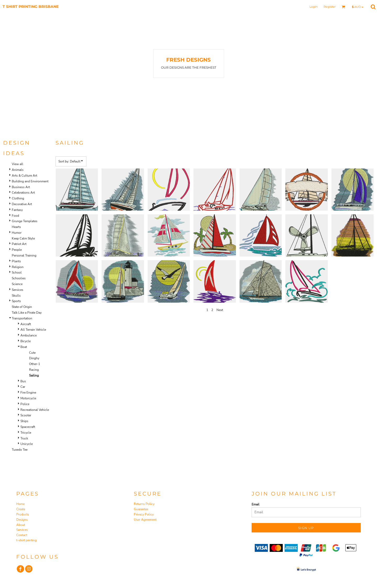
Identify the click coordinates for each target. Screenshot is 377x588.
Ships (24, 421)
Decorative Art (22, 204)
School (17, 273)
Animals (18, 170)
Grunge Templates (25, 221)
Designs (22, 520)
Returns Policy (144, 504)
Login (314, 7)
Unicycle (27, 444)
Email (256, 504)
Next (220, 310)
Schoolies (19, 278)
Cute (32, 353)
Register (330, 7)
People (17, 250)
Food (15, 216)
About (21, 525)
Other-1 (35, 364)
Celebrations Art (23, 193)
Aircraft (26, 324)
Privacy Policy (144, 514)
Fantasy (17, 210)
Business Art (21, 187)
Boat (24, 347)
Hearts (16, 227)
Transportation (22, 318)
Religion (18, 267)
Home (20, 504)
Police (25, 404)
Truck (24, 438)
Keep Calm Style (23, 238)
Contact (22, 535)
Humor (17, 233)
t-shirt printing (26, 540)
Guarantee (141, 509)
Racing (34, 370)
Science (17, 284)
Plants (16, 261)
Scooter (26, 415)
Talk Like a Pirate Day (27, 313)
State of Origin (22, 307)
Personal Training (24, 255)
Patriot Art (19, 244)
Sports (16, 301)
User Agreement (145, 520)
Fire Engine (28, 393)
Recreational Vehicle (35, 410)
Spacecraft (28, 427)
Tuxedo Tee (20, 450)
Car (23, 387)
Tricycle (26, 433)
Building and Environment (30, 181)
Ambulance (29, 335)
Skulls (16, 296)
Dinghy (34, 358)
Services (18, 290)
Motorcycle (28, 398)
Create (21, 509)
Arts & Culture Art (24, 176)
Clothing (18, 198)
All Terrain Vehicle (33, 330)
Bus (23, 381)
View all (18, 164)
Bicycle (26, 341)
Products (23, 514)
